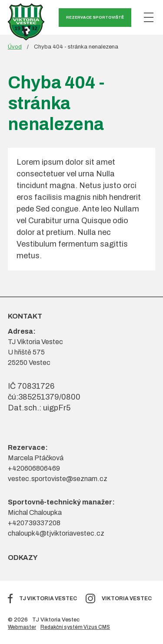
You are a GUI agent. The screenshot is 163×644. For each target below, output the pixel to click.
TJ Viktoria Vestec (48, 598)
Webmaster (22, 627)
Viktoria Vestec (127, 598)
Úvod (15, 47)
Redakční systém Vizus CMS (75, 627)
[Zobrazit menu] (149, 17)
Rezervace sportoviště (95, 17)
